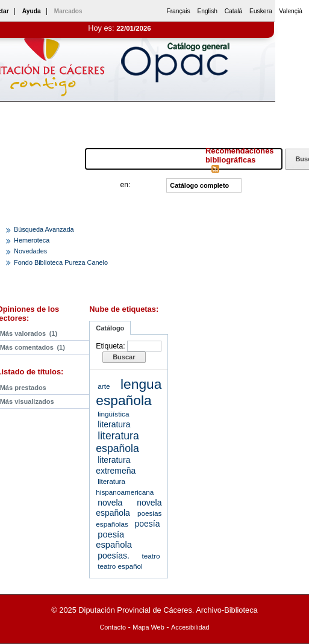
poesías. (114, 556)
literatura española (117, 442)
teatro (151, 556)
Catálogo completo (199, 185)
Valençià (291, 11)
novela (110, 503)
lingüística (113, 414)
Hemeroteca (32, 240)
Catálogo (110, 328)
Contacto (113, 627)
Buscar (124, 357)
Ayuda (32, 11)
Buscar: (70, 159)
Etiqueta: (110, 346)
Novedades (30, 251)
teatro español (120, 566)
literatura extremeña (116, 465)
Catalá (234, 11)
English (207, 11)
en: (126, 185)
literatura (114, 424)
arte (104, 386)
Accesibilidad (190, 627)
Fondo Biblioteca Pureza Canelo (61, 262)
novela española (129, 508)
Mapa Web (148, 627)
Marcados (68, 11)
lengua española (129, 392)
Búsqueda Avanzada (44, 229)
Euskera (261, 11)
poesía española (114, 540)
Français (178, 11)
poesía (148, 524)
